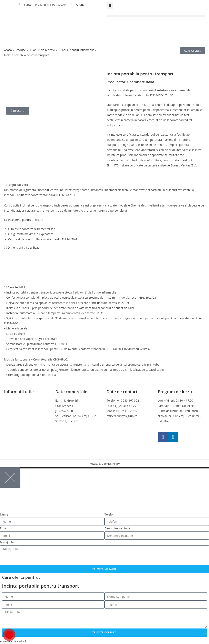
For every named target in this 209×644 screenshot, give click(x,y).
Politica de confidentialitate (22, 406)
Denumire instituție (117, 528)
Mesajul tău (8, 542)
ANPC (8, 426)
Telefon (110, 514)
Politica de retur (15, 416)
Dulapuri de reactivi (42, 50)
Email (4, 528)
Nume (4, 514)
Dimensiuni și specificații (24, 247)
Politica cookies (14, 411)
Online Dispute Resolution (21, 421)
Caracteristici (16, 287)
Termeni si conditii (16, 400)
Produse (20, 50)
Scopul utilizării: (18, 185)
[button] (110, 5)
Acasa (8, 50)
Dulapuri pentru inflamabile (76, 50)
